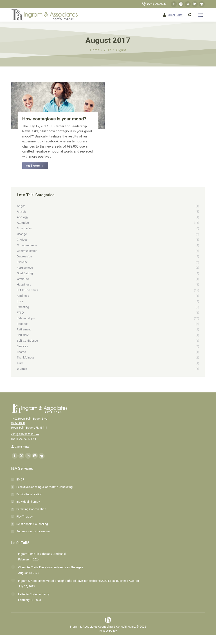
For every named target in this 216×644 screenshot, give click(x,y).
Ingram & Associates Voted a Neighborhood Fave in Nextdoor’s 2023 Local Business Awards (79, 581)
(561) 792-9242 (157, 4)
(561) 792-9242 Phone (25, 434)
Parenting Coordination (31, 509)
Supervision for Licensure (33, 531)
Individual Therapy (28, 502)
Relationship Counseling (32, 524)
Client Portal (175, 15)
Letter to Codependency (34, 594)
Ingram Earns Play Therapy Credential (42, 554)
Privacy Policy (108, 631)
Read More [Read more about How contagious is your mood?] (34, 166)
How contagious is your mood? (54, 119)
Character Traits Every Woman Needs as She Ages (51, 567)
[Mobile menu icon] (200, 15)
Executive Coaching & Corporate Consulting (45, 487)
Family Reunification (29, 494)
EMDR (20, 479)
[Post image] (13, 553)
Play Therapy (25, 517)
